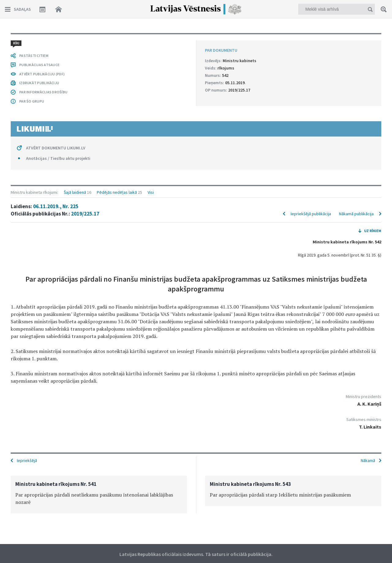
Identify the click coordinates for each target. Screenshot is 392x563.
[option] (99, 495)
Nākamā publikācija (356, 214)
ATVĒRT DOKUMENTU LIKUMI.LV (56, 148)
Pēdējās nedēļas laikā (117, 192)
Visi (151, 192)
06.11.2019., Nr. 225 (56, 206)
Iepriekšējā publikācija (311, 214)
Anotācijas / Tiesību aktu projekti (58, 158)
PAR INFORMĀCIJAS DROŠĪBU (43, 92)
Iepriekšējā (27, 460)
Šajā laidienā (75, 192)
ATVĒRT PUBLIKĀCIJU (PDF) (42, 74)
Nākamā (368, 460)
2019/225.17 (85, 214)
